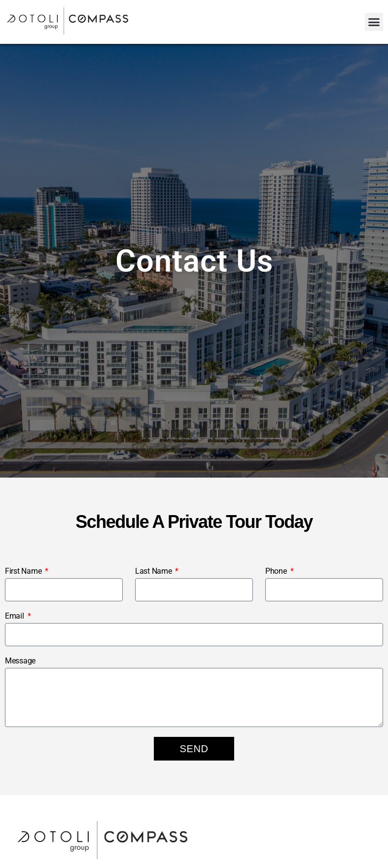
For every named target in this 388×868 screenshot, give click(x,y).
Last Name (154, 571)
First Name (24, 571)
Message (20, 661)
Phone (277, 571)
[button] (374, 22)
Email (15, 616)
